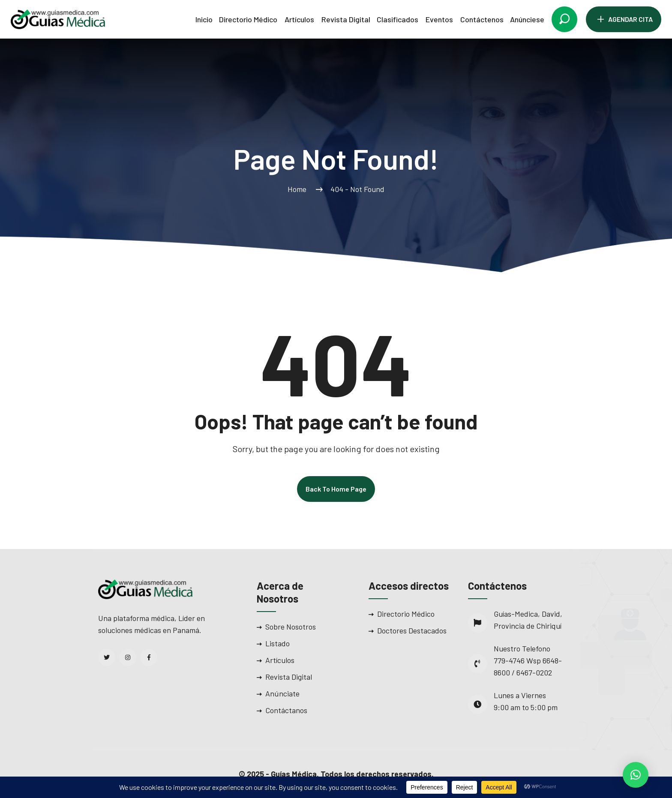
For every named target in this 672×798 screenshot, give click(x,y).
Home (299, 189)
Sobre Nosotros (291, 627)
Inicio (204, 19)
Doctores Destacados (412, 630)
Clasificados (397, 19)
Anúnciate (282, 693)
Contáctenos (482, 19)
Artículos (299, 19)
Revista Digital (346, 19)
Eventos (439, 19)
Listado (277, 643)
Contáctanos (286, 710)
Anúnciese (527, 19)
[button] (636, 775)
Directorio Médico (248, 19)
